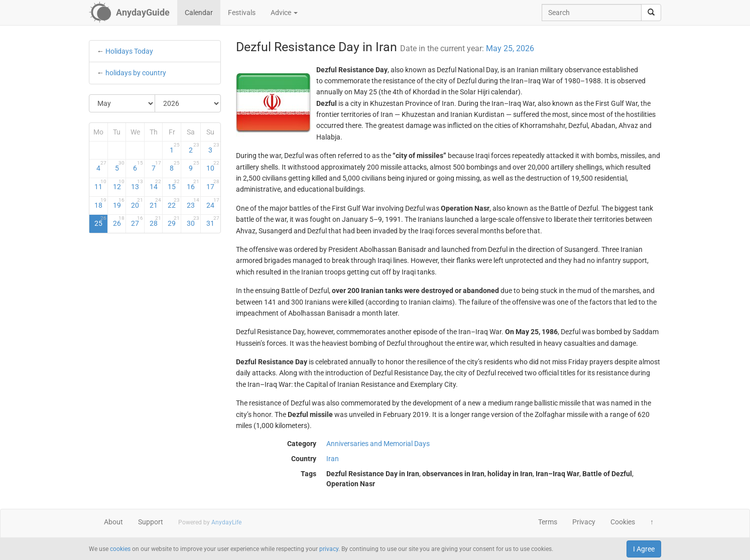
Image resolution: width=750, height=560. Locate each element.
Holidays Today (129, 51)
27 (137, 221)
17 (213, 185)
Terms (548, 522)
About (113, 522)
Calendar (199, 13)
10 (213, 166)
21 (156, 203)
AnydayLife (226, 522)
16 (193, 185)
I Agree (644, 549)
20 (137, 203)
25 (100, 221)
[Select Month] (122, 103)
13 (137, 185)
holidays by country (136, 73)
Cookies (623, 522)
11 (100, 185)
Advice (284, 13)
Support (151, 522)
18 (100, 203)
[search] (651, 13)
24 (213, 203)
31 (213, 221)
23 (193, 203)
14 (156, 185)
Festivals (242, 13)
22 (174, 203)
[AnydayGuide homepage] (129, 13)
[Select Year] (188, 103)
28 (156, 221)
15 (174, 185)
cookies (120, 549)
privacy (329, 549)
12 (119, 185)
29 (174, 221)
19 (119, 203)
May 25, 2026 (510, 48)
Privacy (584, 522)
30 (193, 221)
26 (119, 221)
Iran (333, 459)
